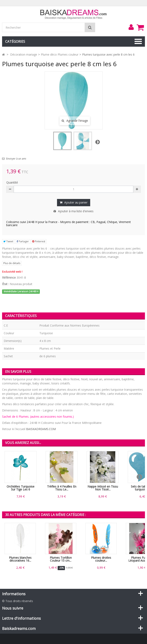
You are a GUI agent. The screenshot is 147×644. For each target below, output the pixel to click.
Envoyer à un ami (16, 159)
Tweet (8, 241)
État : (5, 284)
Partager (23, 241)
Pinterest (39, 241)
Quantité (12, 182)
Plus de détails (12, 263)
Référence (9, 277)
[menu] (131, 27)
